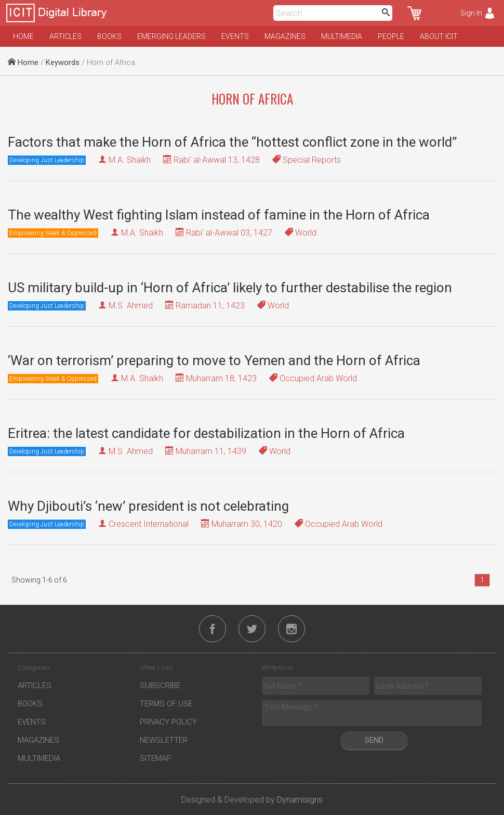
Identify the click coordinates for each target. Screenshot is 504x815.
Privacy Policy (168, 722)
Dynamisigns (300, 800)
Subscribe (160, 685)
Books (109, 36)
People (391, 36)
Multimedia (342, 36)
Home (23, 36)
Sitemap (155, 758)
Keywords (63, 62)
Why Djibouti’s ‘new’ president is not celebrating (148, 506)
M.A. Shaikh (130, 160)
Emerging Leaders (171, 36)
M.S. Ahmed (131, 306)
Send (374, 740)
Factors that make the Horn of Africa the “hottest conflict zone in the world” (232, 142)
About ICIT (439, 36)
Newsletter (164, 740)
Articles (65, 36)
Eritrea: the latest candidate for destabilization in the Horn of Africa (206, 433)
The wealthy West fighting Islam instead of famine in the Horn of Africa (219, 215)
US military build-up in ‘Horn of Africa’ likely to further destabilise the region (230, 288)
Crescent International (149, 524)
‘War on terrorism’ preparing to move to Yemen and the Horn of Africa (214, 360)
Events (235, 36)
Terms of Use (166, 704)
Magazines (285, 36)
